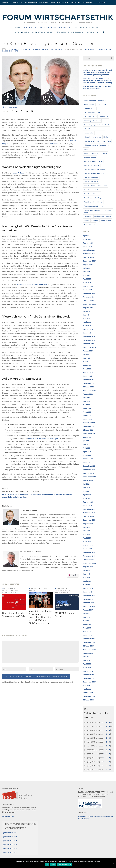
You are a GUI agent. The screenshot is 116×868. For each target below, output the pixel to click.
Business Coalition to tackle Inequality (32, 285)
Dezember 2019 (89, 509)
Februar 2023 (88, 372)
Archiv (100, 3)
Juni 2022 (87, 401)
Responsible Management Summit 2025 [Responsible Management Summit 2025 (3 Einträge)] (97, 211)
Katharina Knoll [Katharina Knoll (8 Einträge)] (103, 125)
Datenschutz (89, 3)
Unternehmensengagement (37, 3)
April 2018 (87, 581)
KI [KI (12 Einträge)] (85, 129)
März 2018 (87, 585)
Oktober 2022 (88, 387)
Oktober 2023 (88, 344)
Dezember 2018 (89, 552)
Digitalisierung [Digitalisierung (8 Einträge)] (90, 109)
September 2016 (89, 649)
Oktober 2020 (88, 473)
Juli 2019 (86, 527)
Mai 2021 (86, 448)
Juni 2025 (87, 272)
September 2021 (89, 434)
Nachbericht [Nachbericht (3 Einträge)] (89, 141)
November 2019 (89, 513)
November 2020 (89, 470)
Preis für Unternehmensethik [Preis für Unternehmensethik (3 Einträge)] (96, 153)
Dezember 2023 (89, 336)
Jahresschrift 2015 (10, 841)
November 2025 (89, 254)
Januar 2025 (88, 290)
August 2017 (88, 610)
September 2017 (89, 606)
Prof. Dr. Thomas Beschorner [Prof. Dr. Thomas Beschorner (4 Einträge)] (95, 186)
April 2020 (87, 495)
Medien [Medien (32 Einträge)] (106, 137)
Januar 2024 (88, 333)
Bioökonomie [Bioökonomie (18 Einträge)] (89, 105)
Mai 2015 (86, 685)
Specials (17, 3)
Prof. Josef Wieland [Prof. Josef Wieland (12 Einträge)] (92, 194)
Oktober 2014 (88, 700)
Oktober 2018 (88, 560)
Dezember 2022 (89, 380)
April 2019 (87, 538)
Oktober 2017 (88, 603)
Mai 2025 (86, 275)
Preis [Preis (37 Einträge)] (86, 149)
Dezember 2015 (89, 675)
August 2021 (88, 437)
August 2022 (88, 394)
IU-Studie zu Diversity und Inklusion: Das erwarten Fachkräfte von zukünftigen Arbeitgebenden (97, 72)
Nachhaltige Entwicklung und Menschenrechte (10, 590)
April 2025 (87, 279)
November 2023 (89, 340)
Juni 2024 (87, 315)
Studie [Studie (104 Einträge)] (87, 220)
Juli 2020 (86, 484)
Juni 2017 (87, 617)
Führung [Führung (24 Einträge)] (87, 121)
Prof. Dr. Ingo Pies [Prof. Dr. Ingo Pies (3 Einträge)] (91, 178)
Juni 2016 (87, 660)
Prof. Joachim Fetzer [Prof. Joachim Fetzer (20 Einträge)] (92, 190)
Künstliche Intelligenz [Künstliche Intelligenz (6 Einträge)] (93, 137)
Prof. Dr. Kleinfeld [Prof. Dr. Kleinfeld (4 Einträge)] (91, 182)
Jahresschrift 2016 (10, 837)
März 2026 (87, 239)
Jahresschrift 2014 (10, 844)
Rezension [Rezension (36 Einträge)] (88, 216)
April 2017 (87, 624)
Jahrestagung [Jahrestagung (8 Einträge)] (89, 125)
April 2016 (87, 664)
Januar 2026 (88, 247)
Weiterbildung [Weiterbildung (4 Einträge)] (90, 224)
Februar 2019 (88, 545)
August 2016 (88, 653)
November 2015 (89, 678)
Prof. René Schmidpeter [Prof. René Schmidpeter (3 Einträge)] (93, 202)
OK (47, 865)
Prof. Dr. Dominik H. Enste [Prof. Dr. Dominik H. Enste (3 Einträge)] (94, 169)
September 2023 (89, 347)
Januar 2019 (88, 549)
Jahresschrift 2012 (10, 852)
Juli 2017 (86, 614)
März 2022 (87, 412)
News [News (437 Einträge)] (98, 141)
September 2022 (89, 390)
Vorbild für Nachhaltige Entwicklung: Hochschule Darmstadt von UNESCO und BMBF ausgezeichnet (40, 617)
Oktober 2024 (88, 300)
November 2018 (89, 556)
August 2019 (88, 524)
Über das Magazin (59, 3)
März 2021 (87, 455)
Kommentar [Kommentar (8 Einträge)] (89, 133)
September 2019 (89, 520)
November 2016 (89, 642)
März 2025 (87, 282)
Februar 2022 (88, 416)
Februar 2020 (88, 502)
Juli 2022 (86, 398)
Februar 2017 (88, 631)
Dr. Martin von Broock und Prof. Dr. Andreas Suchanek (36, 49)
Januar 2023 (88, 376)
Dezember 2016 (89, 639)
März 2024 (87, 326)
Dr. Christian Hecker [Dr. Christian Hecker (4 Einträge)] (92, 113)
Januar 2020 (88, 506)
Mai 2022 (86, 405)
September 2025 (89, 261)
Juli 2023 (86, 354)
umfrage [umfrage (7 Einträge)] (95, 220)
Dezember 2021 (89, 423)
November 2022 (89, 383)
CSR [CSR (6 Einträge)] (104, 105)
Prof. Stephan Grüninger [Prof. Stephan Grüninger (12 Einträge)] (94, 206)
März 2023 (87, 369)
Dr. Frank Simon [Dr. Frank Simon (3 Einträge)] (90, 117)
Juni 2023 (87, 358)
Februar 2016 (88, 671)
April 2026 (87, 236)
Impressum (76, 3)
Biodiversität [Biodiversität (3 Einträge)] (103, 100)
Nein (53, 865)
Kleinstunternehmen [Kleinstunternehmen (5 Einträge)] (96, 129)
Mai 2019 (86, 534)
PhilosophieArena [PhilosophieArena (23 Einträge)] (91, 145)
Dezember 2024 (89, 293)
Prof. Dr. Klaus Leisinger (92, 86)
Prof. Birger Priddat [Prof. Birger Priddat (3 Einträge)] (92, 165)
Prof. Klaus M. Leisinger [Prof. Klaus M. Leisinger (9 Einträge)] (93, 198)
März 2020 (87, 498)
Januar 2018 (88, 592)
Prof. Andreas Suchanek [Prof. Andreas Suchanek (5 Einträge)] (93, 161)
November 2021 (89, 426)
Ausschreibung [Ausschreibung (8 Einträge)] (90, 100)
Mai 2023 (86, 362)
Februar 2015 (88, 693)
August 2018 (88, 567)
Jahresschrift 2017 (10, 833)
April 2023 (87, 365)
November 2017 (89, 599)
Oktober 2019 (88, 516)
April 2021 (87, 452)
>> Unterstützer (8, 816)
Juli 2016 (86, 657)
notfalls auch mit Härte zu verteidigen (43, 439)
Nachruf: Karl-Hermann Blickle (97, 87)
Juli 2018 (86, 570)
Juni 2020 (87, 488)
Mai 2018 (86, 578)
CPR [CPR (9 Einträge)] (99, 105)
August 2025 (88, 265)
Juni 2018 (87, 574)
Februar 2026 (88, 243)
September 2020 (89, 477)
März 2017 (87, 628)
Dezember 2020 (89, 466)
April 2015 (87, 689)
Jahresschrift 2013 (10, 848)
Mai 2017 (86, 621)
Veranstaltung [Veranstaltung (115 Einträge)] (106, 220)
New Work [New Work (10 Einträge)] (107, 141)
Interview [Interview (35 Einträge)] (97, 121)
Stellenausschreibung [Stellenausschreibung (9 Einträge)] (103, 216)
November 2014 (89, 696)
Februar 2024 (88, 329)
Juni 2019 (87, 531)
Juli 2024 (86, 311)
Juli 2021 (86, 441)
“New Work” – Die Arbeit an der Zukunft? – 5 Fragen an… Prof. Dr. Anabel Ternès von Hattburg (98, 80)
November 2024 (89, 297)
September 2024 (89, 304)
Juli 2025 (86, 268)
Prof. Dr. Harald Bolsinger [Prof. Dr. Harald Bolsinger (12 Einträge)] (94, 174)
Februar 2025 (88, 286)
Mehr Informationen (65, 865)
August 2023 (88, 351)
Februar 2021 (88, 459)
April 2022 (87, 408)
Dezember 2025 (89, 250)
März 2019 (87, 542)
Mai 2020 (86, 491)
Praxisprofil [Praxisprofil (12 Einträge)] (105, 145)
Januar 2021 (88, 462)
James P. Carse (18, 173)
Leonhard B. (88, 78)
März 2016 (87, 667)
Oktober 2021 (88, 430)
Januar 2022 (88, 419)
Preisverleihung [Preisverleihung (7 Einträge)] (90, 157)
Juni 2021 (87, 444)
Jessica (86, 70)
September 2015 (89, 682)
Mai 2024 (86, 318)
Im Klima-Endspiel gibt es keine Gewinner (52, 43)
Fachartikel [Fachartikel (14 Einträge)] (103, 117)
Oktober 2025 (88, 257)
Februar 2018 (88, 588)
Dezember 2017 (89, 596)
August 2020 (88, 480)
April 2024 (87, 322)
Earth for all (54, 144)
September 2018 (89, 563)
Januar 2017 (88, 635)
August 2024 (88, 308)
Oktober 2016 (88, 646)
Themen (5, 3)
